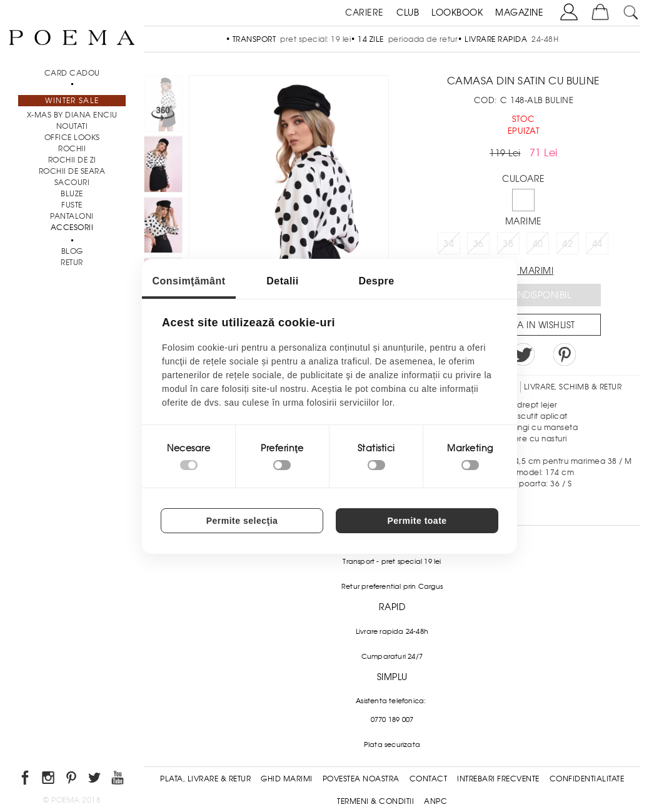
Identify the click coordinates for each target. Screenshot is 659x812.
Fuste (72, 205)
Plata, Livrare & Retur (205, 779)
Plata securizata (392, 744)
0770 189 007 (392, 719)
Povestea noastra (361, 779)
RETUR (72, 263)
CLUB (408, 13)
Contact (429, 779)
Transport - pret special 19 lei (392, 561)
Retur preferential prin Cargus (392, 586)
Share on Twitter (523, 354)
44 (597, 244)
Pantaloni (72, 216)
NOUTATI (72, 126)
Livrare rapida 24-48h (392, 631)
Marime (524, 221)
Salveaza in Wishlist (528, 325)
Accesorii (72, 228)
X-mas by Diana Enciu (72, 115)
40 (538, 244)
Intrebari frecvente (498, 779)
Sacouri (72, 183)
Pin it (565, 354)
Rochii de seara (72, 171)
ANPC (435, 801)
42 (567, 244)
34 (449, 244)
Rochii (72, 149)
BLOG (72, 251)
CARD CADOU (72, 73)
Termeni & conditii (375, 801)
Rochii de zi (72, 160)
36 (479, 244)
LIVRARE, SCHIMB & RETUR (573, 387)
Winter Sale (72, 101)
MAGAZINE (519, 13)
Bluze (72, 194)
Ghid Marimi (287, 779)
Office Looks (72, 138)
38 (508, 244)
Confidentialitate (587, 779)
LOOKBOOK (457, 13)
